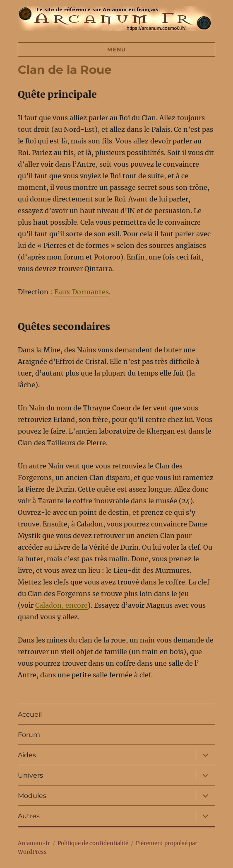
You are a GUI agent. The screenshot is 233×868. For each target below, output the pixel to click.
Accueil (30, 714)
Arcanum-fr (115, 18)
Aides (27, 755)
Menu (116, 49)
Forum (29, 735)
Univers (30, 775)
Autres (29, 816)
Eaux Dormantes (82, 292)
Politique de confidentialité (93, 843)
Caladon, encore (61, 605)
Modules (32, 796)
